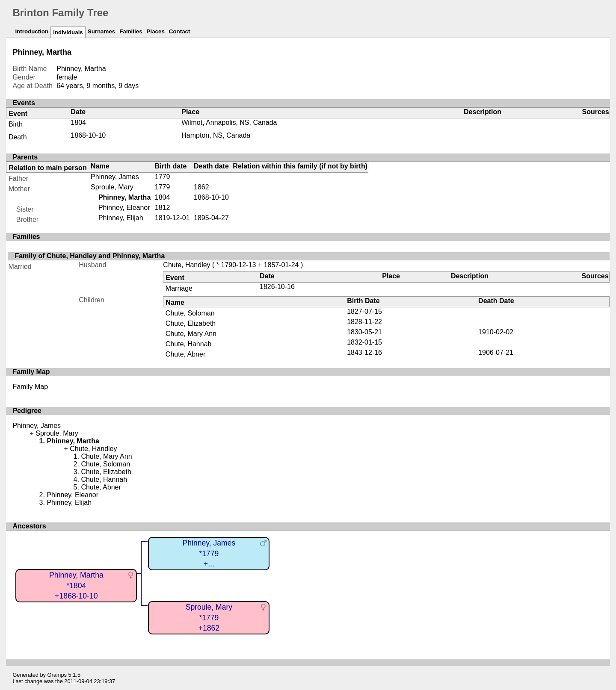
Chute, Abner (185, 354)
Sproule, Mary (112, 187)
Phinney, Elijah (121, 218)
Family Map (30, 387)
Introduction (32, 31)
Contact (180, 31)
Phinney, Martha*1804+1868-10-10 (76, 585)
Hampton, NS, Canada (216, 135)
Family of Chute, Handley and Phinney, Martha (90, 256)
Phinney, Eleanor (124, 208)
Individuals (68, 32)
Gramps (57, 675)
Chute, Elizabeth (191, 323)
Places (156, 31)
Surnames (101, 31)
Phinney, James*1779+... (209, 553)
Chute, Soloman (190, 313)
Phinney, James (115, 177)
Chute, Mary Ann (191, 334)
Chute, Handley (187, 265)
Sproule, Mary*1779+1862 (209, 618)
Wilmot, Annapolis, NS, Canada (229, 122)
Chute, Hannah (189, 344)
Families (131, 31)
